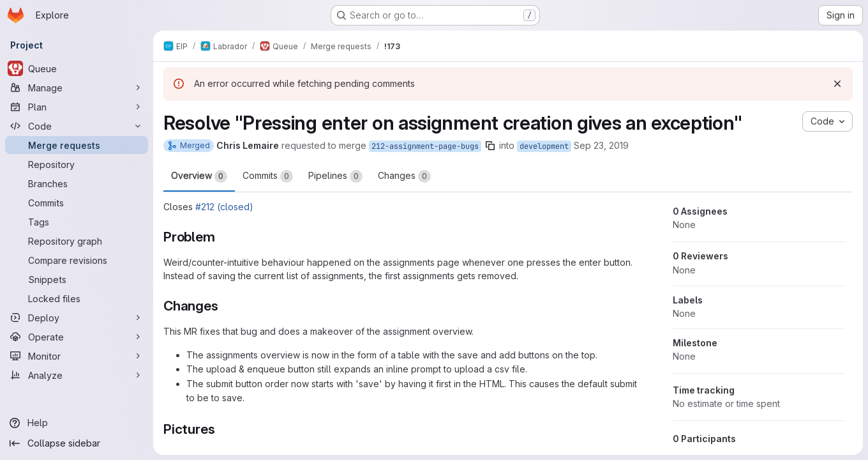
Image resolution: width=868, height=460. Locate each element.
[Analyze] (77, 375)
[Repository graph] (77, 241)
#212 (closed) (224, 207)
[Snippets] (77, 279)
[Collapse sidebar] (77, 443)
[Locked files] (77, 298)
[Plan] (77, 107)
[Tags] (77, 222)
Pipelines (335, 176)
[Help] (77, 423)
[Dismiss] (837, 84)
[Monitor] (77, 356)
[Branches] (77, 183)
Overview (199, 176)
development (544, 146)
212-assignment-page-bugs (425, 146)
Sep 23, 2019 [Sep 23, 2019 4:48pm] (601, 145)
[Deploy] (77, 318)
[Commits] (77, 203)
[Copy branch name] (490, 146)
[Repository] (77, 164)
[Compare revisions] (77, 260)
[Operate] (77, 337)
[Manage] (77, 88)
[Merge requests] (77, 145)
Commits (268, 176)
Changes (404, 176)
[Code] (77, 126)
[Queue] (77, 68)
